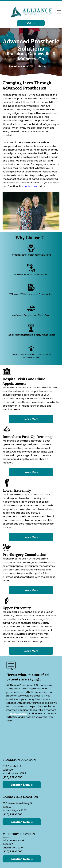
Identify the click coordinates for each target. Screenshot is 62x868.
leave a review (18, 713)
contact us (30, 186)
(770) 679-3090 (12, 777)
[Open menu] (59, 12)
